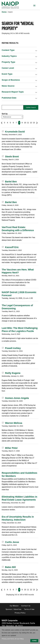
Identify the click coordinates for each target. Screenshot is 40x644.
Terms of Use (29, 609)
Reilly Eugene (11, 373)
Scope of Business (11, 80)
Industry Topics (9, 56)
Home (4, 12)
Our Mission (14, 606)
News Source (8, 86)
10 (25, 123)
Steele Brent (10, 157)
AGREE (34, 641)
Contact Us (26, 606)
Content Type (8, 50)
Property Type (8, 62)
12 (31, 123)
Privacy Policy (20, 613)
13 (34, 123)
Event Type (7, 74)
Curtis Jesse (10, 542)
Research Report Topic (13, 92)
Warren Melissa (12, 423)
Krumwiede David (13, 132)
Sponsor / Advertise (13, 609)
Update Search (31, 107)
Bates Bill (9, 567)
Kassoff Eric (10, 247)
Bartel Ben (9, 182)
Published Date (9, 98)
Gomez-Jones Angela (15, 398)
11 (28, 123)
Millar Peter (10, 448)
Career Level (8, 68)
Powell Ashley (11, 348)
